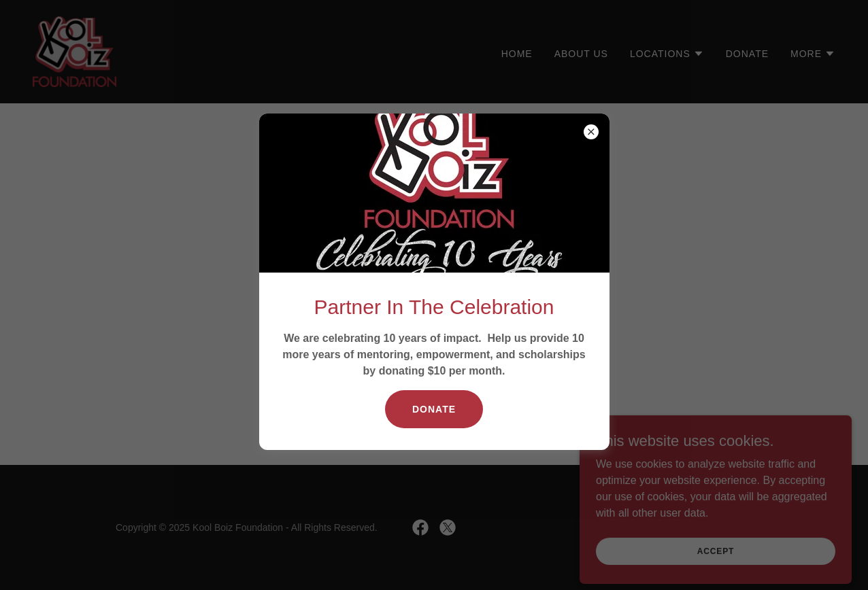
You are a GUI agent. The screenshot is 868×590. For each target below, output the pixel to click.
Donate (434, 409)
